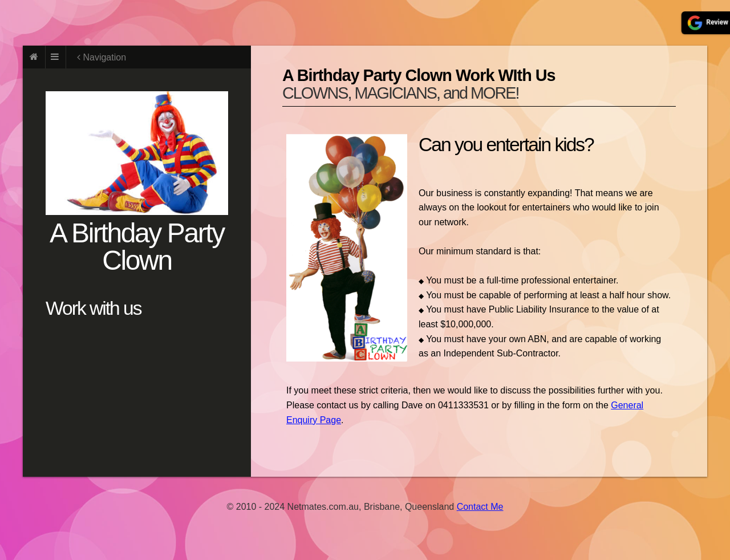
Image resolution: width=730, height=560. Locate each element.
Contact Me (480, 507)
